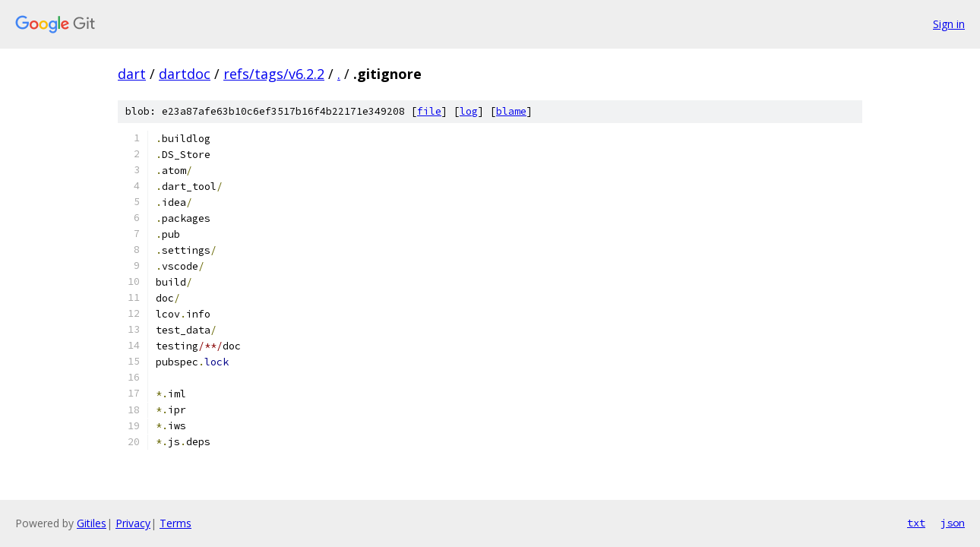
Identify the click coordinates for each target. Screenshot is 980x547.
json (953, 523)
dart (132, 74)
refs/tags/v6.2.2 (274, 74)
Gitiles (92, 523)
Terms (175, 523)
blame (511, 111)
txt (916, 523)
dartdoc (185, 74)
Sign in (949, 24)
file (429, 111)
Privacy (133, 523)
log (469, 111)
